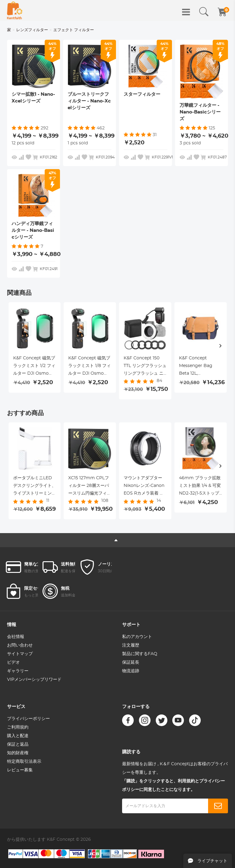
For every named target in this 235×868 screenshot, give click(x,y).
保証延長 (131, 662)
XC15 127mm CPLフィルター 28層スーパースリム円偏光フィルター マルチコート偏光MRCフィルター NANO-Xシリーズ (90, 487)
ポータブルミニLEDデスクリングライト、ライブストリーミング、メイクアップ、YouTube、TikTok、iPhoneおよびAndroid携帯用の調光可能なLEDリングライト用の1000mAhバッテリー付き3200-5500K (35, 487)
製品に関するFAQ (140, 654)
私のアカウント (137, 637)
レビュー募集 (20, 770)
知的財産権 (18, 753)
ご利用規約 (18, 727)
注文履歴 (131, 645)
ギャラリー (18, 671)
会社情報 (16, 637)
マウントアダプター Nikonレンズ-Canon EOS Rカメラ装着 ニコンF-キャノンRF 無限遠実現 (144, 487)
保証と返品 (18, 744)
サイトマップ (20, 654)
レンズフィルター (32, 30)
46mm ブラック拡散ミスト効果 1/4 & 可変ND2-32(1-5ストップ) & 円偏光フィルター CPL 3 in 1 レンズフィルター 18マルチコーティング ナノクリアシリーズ (200, 487)
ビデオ (13, 662)
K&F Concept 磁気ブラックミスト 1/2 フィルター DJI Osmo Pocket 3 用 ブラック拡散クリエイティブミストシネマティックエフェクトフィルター (35, 367)
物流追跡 (131, 671)
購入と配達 (18, 736)
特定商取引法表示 (24, 762)
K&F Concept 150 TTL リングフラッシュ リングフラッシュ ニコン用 (145, 367)
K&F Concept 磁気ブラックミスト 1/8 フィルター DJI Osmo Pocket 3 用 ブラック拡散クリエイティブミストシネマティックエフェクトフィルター (90, 367)
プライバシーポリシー (28, 719)
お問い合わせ (20, 645)
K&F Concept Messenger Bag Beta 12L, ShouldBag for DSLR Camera (196, 367)
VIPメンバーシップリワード (34, 680)
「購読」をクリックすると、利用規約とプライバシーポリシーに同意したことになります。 (173, 785)
